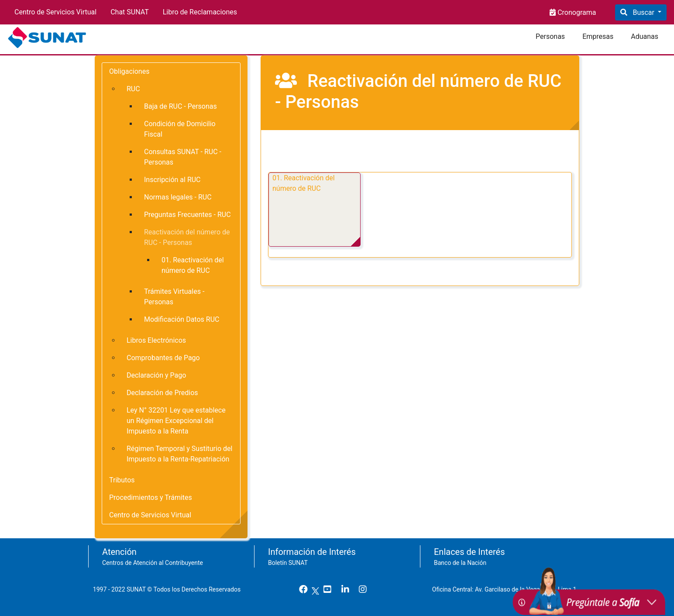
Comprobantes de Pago (163, 358)
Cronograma (576, 12)
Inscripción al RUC (172, 180)
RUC (133, 89)
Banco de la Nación (460, 563)
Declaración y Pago (156, 375)
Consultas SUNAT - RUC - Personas (183, 157)
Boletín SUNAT (288, 563)
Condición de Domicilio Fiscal (180, 129)
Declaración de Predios (162, 393)
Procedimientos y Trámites (151, 497)
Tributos (122, 480)
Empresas (598, 36)
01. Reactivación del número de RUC (304, 183)
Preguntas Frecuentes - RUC (187, 215)
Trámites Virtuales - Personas (174, 297)
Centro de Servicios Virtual (55, 12)
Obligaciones (129, 71)
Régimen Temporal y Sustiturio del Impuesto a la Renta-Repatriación (179, 454)
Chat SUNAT (130, 12)
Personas (550, 36)
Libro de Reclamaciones (200, 12)
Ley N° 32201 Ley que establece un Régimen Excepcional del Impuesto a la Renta (176, 421)
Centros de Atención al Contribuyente (153, 563)
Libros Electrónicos (156, 340)
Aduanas (645, 36)
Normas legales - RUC (178, 197)
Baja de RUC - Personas (181, 106)
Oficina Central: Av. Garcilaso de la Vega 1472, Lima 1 (507, 589)
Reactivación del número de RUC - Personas (187, 237)
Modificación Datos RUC (182, 319)
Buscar (643, 12)
